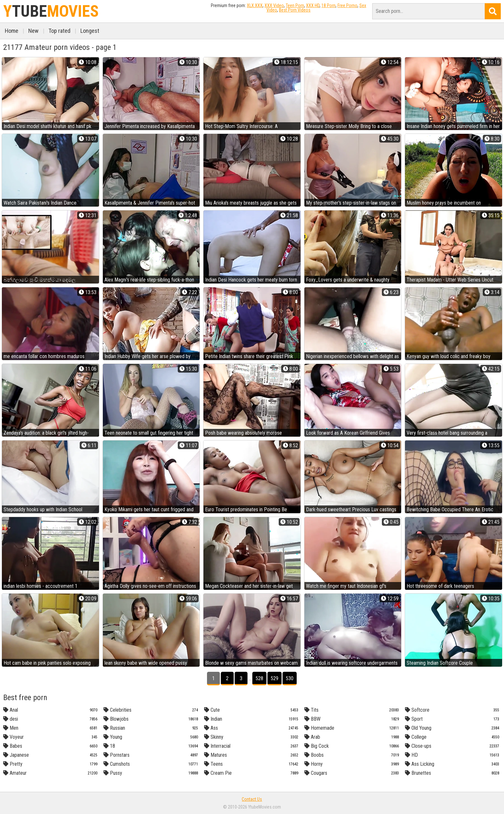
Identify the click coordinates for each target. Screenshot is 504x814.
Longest (90, 31)
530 (290, 678)
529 (274, 678)
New (33, 31)
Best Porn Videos (295, 10)
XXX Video (274, 5)
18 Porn (328, 5)
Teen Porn (295, 5)
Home (12, 31)
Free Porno (347, 5)
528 (259, 678)
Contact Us (252, 799)
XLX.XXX (255, 5)
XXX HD (313, 5)
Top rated (59, 31)
